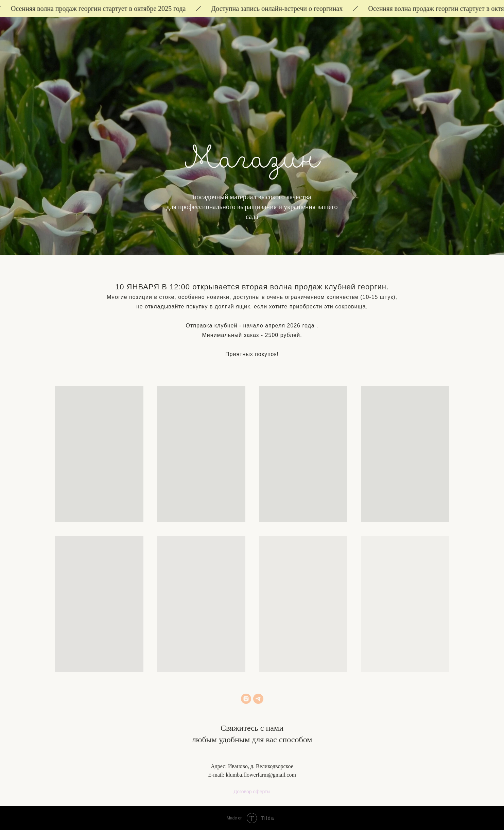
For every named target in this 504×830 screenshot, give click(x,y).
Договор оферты (252, 792)
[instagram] (246, 699)
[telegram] (258, 699)
